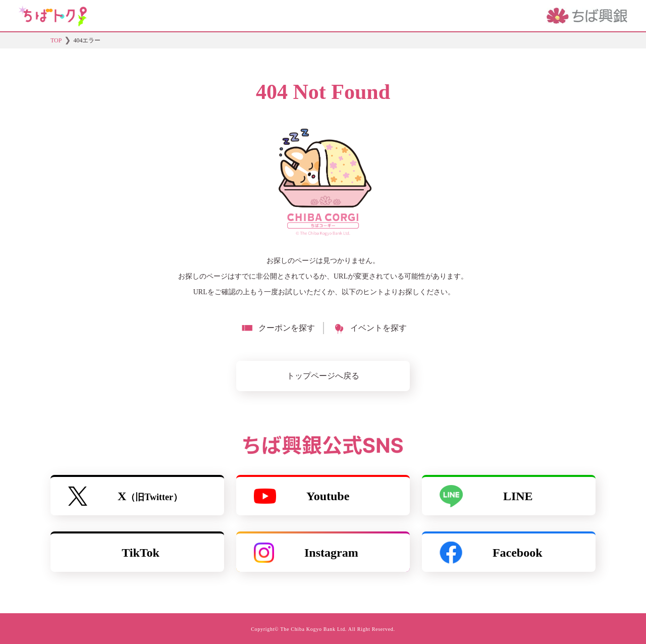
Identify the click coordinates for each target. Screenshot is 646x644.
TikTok (141, 553)
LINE (486, 496)
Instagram (306, 553)
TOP (56, 40)
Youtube (302, 496)
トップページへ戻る (323, 376)
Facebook (491, 553)
